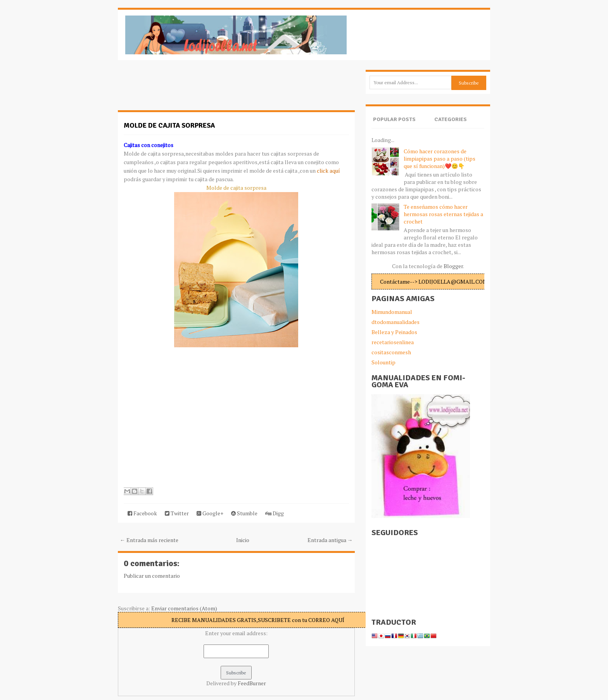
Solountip (383, 362)
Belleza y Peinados (394, 332)
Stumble (244, 513)
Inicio (243, 540)
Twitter (177, 513)
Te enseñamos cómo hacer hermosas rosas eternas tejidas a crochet (443, 214)
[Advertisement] (180, 89)
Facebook (142, 513)
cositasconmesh (391, 352)
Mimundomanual (392, 312)
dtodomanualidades (396, 322)
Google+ (210, 513)
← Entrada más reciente (149, 540)
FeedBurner (252, 683)
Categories (451, 119)
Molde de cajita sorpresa (169, 125)
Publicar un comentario (152, 576)
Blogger (453, 266)
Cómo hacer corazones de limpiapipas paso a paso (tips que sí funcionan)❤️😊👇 (440, 159)
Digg (275, 513)
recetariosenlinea (393, 342)
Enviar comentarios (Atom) (184, 608)
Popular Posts (394, 119)
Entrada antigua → (330, 540)
